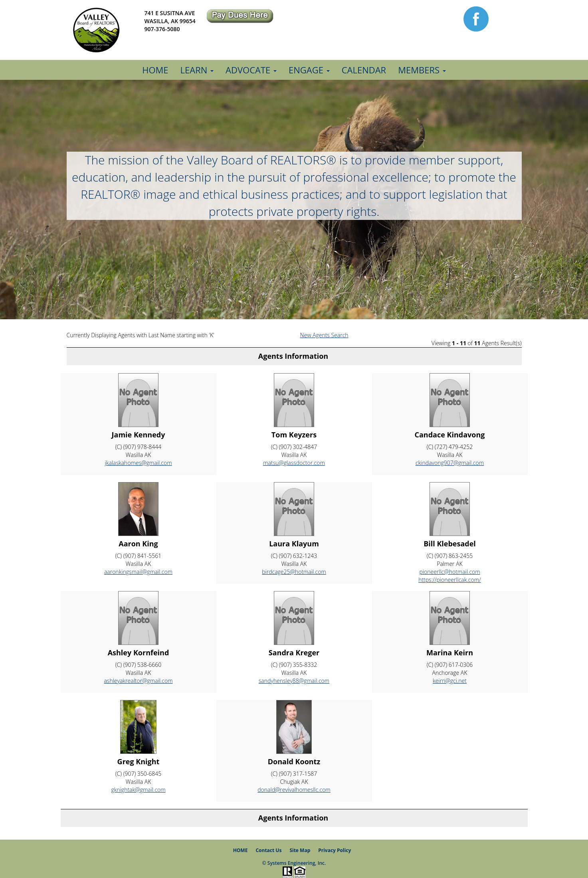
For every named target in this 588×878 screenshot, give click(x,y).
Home (155, 70)
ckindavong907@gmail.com (450, 463)
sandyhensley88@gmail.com (294, 681)
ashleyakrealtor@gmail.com (138, 681)
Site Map (300, 850)
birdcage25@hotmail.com (294, 572)
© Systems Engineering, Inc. (294, 863)
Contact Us (268, 850)
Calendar (364, 70)
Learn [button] (197, 70)
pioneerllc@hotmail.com (449, 572)
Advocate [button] (251, 70)
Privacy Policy (335, 850)
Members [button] (422, 70)
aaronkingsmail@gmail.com (138, 572)
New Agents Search (324, 335)
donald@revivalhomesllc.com (294, 790)
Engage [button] (309, 70)
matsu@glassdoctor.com (294, 463)
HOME (241, 850)
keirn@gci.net (450, 681)
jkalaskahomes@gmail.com (138, 463)
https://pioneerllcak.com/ (450, 580)
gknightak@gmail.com (138, 790)
